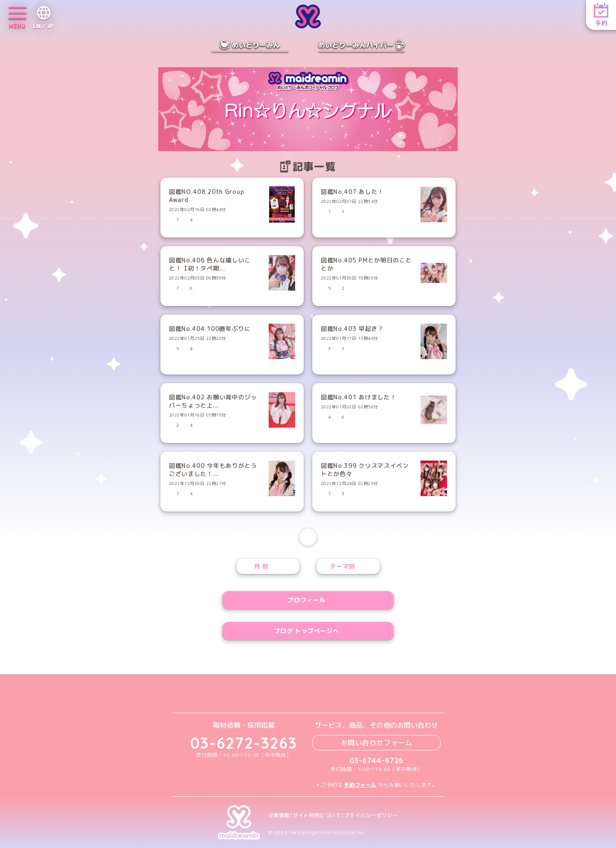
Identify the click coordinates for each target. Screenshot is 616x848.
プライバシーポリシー (371, 815)
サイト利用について (317, 815)
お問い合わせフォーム (376, 743)
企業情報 (279, 815)
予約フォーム (360, 785)
